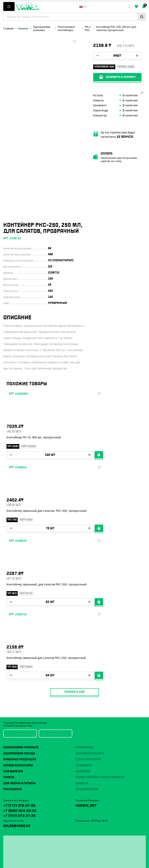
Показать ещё (74, 553)
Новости (82, 644)
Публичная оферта (14, 852)
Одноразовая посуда (19, 614)
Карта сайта (10, 862)
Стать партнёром (88, 621)
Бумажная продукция (20, 621)
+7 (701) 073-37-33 (19, 676)
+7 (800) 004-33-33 (20, 671)
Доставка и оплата (90, 614)
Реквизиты (84, 626)
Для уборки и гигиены (19, 644)
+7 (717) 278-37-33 (19, 666)
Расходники (12, 650)
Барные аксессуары (18, 626)
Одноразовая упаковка (21, 609)
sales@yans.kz (17, 686)
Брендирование (87, 650)
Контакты (83, 632)
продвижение (92, 861)
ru (83, 6)
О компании (84, 609)
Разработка (91, 858)
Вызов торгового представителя (100, 638)
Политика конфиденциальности (23, 857)
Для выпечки (13, 632)
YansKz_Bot (86, 666)
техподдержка (107, 858)
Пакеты (9, 638)
